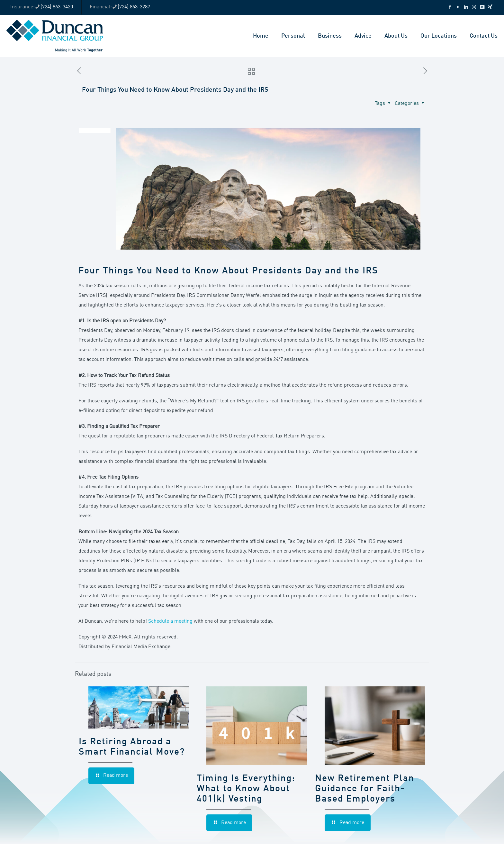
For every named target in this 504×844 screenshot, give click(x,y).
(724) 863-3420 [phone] (57, 7)
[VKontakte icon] (482, 8)
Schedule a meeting (170, 621)
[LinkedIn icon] (466, 8)
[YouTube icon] (458, 8)
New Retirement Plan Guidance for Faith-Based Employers (365, 789)
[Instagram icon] (474, 8)
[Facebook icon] (450, 8)
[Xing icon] (490, 8)
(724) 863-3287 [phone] (134, 7)
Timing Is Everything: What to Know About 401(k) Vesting (246, 789)
